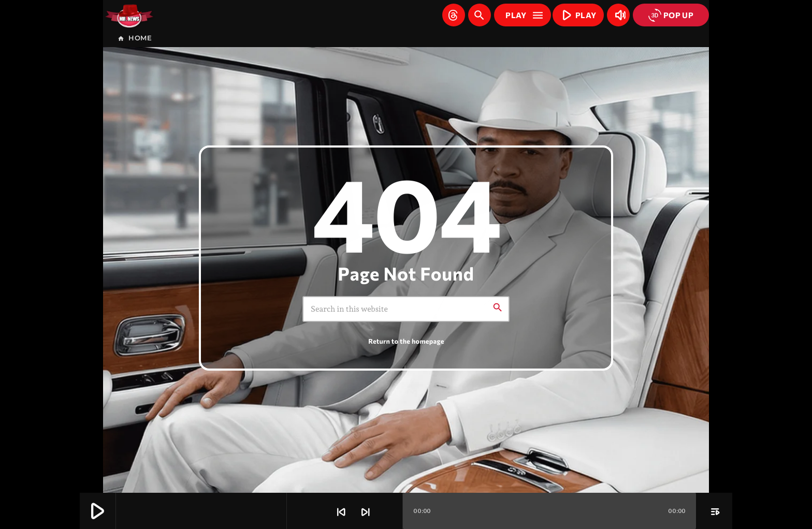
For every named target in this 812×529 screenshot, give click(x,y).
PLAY (577, 14)
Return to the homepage (406, 341)
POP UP (671, 15)
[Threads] (454, 15)
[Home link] (129, 15)
